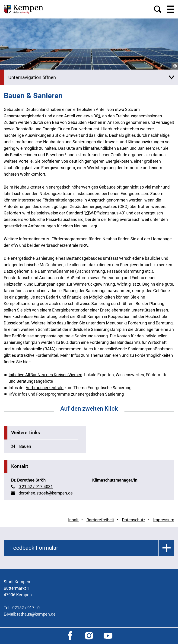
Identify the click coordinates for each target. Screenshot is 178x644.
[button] (158, 9)
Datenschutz (134, 520)
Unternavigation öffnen (32, 77)
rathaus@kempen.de (36, 614)
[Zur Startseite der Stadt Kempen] (23, 9)
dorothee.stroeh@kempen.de (46, 493)
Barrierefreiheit (100, 520)
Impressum (164, 520)
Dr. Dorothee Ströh (28, 480)
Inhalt (73, 520)
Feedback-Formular (34, 548)
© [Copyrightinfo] (175, 66)
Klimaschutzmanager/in (115, 480)
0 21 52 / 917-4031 (36, 487)
